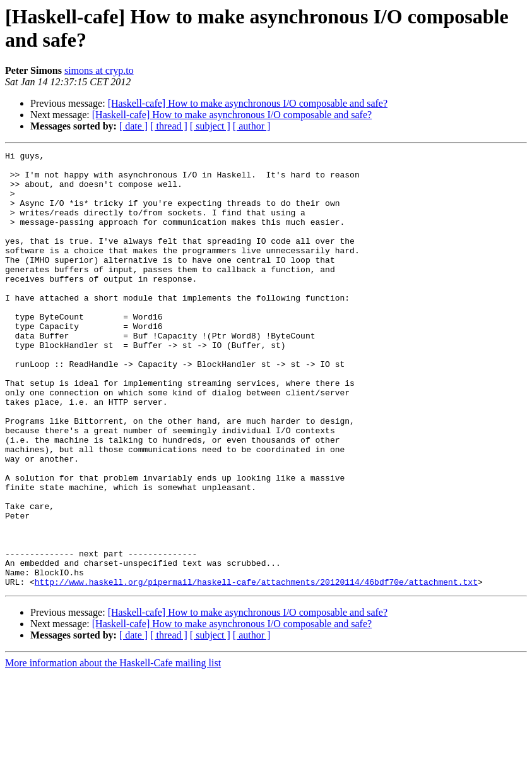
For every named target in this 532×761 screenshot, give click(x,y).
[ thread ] (169, 126)
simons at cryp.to (99, 70)
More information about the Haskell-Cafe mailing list (113, 750)
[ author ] (252, 126)
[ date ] (133, 126)
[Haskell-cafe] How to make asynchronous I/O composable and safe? (248, 103)
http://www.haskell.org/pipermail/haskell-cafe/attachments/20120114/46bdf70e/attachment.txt (256, 669)
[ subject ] (210, 126)
